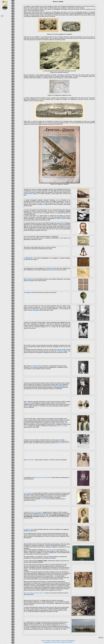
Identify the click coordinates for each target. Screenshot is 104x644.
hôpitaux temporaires (60, 386)
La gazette (47, 642)
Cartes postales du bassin (59, 641)
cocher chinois (37, 366)
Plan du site (69, 642)
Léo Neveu (43, 499)
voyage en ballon (31, 293)
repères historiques (30, 192)
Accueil (44, 641)
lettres (54, 229)
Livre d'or (53, 642)
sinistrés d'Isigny (62, 351)
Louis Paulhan (28, 493)
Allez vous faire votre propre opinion (34, 593)
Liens (58, 642)
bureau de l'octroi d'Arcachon (42, 478)
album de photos (62, 219)
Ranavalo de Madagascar (35, 512)
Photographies (71, 641)
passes (43, 247)
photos (42, 203)
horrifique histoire (29, 529)
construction (49, 268)
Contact (63, 642)
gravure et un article (62, 426)
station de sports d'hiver (62, 443)
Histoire (49, 641)
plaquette (29, 403)
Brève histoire (28, 279)
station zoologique (34, 310)
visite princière (30, 460)
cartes (28, 237)
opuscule (26, 426)
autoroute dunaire (51, 550)
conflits (26, 327)
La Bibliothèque (28, 258)
